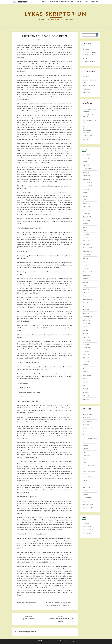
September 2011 (88, 375)
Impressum (80, 2)
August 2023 (87, 159)
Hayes (85, 462)
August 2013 (87, 351)
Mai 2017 (86, 306)
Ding (69, 603)
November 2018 (87, 275)
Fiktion (48, 605)
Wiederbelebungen (88, 505)
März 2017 (86, 313)
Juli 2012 (86, 365)
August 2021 (87, 189)
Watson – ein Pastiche (89, 86)
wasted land (86, 89)
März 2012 (86, 372)
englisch (85, 445)
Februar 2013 (87, 358)
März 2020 (86, 238)
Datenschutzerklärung (92, 2)
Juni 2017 (86, 303)
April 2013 (86, 354)
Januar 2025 (87, 155)
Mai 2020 (86, 231)
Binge (65, 603)
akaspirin (86, 115)
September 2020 (88, 217)
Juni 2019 (86, 258)
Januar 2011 (87, 399)
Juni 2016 (86, 330)
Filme (85, 452)
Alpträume (51, 603)
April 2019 (86, 265)
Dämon (85, 435)
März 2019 (86, 269)
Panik (58, 605)
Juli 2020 (86, 224)
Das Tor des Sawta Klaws (90, 438)
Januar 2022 (87, 179)
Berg (61, 603)
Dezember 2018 (87, 272)
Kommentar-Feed (88, 530)
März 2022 (86, 172)
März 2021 (86, 203)
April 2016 (86, 334)
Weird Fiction (87, 501)
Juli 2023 (86, 162)
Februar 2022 (87, 176)
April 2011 (86, 389)
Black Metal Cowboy (89, 428)
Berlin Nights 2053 (88, 421)
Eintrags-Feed (87, 527)
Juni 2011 (86, 382)
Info (84, 484)
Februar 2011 (87, 396)
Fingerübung (87, 456)
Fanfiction (86, 449)
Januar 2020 (87, 244)
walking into (86, 93)
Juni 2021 (86, 196)
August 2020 (87, 220)
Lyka (50, 40)
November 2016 (87, 317)
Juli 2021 (86, 193)
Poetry (85, 491)
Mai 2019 (86, 262)
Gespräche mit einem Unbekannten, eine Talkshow (61, 619)
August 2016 (87, 324)
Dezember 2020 (87, 210)
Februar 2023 (87, 165)
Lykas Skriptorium (20, 2)
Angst (57, 603)
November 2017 (87, 299)
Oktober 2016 (87, 320)
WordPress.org (87, 533)
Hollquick (86, 480)
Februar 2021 (87, 207)
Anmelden (86, 523)
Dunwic (85, 442)
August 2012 (87, 361)
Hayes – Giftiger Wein (89, 477)
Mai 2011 (86, 385)
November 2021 (87, 186)
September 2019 (88, 255)
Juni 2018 (86, 282)
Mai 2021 (86, 200)
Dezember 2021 (87, 183)
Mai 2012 (86, 368)
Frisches (22, 603)
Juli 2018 (86, 279)
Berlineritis (86, 425)
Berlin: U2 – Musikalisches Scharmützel (87, 130)
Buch (84, 431)
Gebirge (53, 605)
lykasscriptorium (88, 109)
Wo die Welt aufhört (89, 508)
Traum (67, 605)
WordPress (60, 641)
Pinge (63, 605)
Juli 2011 (86, 379)
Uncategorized (87, 498)
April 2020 (86, 234)
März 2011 (86, 392)
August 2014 (87, 344)
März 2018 (86, 289)
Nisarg (72, 641)
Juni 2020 (86, 227)
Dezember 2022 (87, 169)
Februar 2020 (87, 241)
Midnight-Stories (31, 603)
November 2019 (87, 251)
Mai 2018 (86, 286)
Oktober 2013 (87, 348)
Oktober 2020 (87, 214)
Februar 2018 (87, 293)
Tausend (85, 494)
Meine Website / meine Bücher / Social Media (62, 2)
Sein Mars (86, 77)
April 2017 (86, 310)
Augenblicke (86, 418)
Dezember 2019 (87, 248)
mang (85, 120)
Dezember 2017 (87, 296)
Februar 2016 (87, 337)
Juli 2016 (86, 327)
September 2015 (88, 341)
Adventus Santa (87, 414)
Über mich (45, 2)
